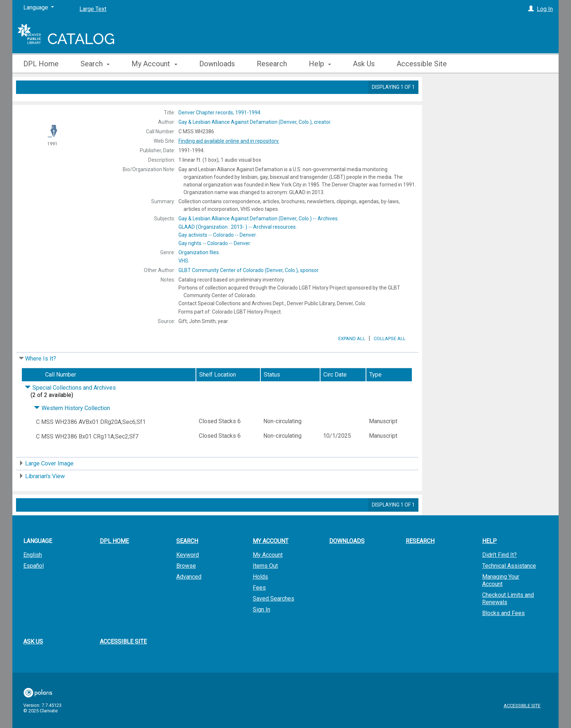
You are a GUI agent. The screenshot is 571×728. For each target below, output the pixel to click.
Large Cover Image (49, 484)
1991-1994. (220, 113)
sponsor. (249, 270)
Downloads (217, 64)
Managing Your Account (501, 601)
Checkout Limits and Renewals (508, 619)
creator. (255, 122)
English (33, 575)
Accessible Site (422, 64)
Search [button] (95, 64)
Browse (186, 586)
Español (34, 586)
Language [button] (38, 561)
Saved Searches (273, 619)
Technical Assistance (509, 586)
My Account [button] (154, 64)
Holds (260, 597)
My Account (268, 575)
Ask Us (364, 64)
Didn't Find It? (499, 575)
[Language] (39, 8)
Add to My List (489, 103)
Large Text (93, 9)
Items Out (265, 586)
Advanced (189, 597)
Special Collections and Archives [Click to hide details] (70, 408)
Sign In (261, 630)
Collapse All (390, 359)
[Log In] (531, 9)
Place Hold (450, 88)
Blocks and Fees (503, 633)
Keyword (188, 575)
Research (272, 64)
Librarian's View (45, 497)
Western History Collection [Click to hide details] (72, 428)
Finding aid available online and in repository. (229, 141)
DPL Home (41, 64)
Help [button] (320, 64)
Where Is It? (41, 379)
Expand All (352, 359)
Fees (259, 608)
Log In (545, 9)
